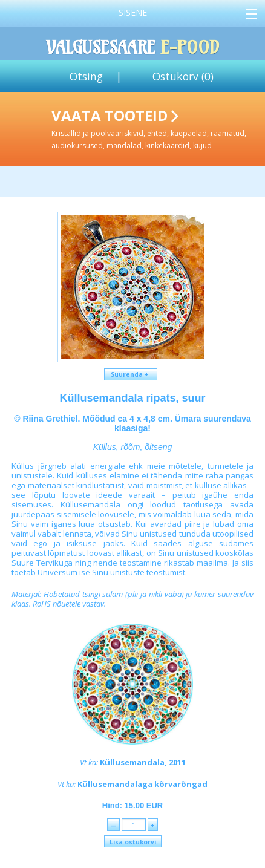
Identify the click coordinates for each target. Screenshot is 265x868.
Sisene (133, 12)
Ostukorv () (183, 76)
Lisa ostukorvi (133, 842)
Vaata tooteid (156, 128)
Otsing (86, 76)
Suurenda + (131, 374)
